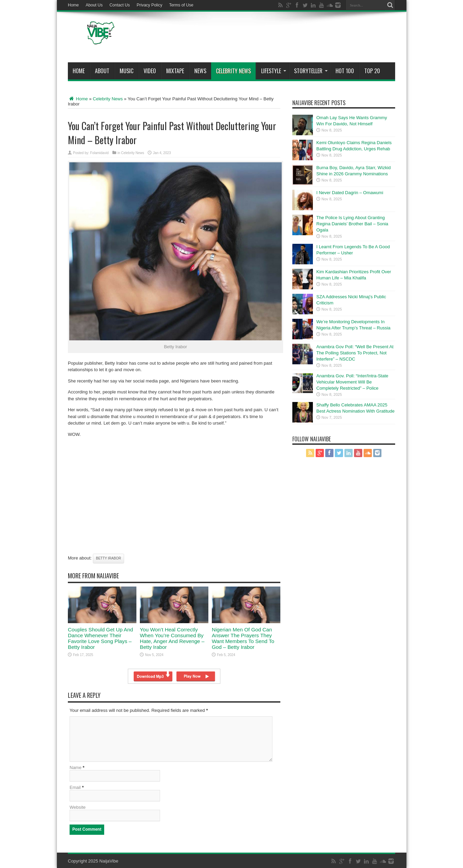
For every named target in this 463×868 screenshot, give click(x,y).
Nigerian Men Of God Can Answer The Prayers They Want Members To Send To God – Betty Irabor (243, 638)
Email (75, 787)
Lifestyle (274, 71)
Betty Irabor (108, 558)
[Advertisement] (270, 38)
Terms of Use (181, 5)
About (102, 71)
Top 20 (372, 71)
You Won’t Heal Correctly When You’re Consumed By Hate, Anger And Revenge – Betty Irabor (172, 638)
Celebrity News (233, 71)
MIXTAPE (175, 71)
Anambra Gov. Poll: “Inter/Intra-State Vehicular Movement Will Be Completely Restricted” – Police (352, 382)
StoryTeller (311, 71)
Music (126, 71)
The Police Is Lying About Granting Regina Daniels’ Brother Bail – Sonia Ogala (352, 224)
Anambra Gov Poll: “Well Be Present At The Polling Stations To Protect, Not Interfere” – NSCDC (355, 353)
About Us (94, 5)
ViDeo (150, 71)
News (200, 71)
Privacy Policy (150, 5)
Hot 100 (345, 71)
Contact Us (119, 5)
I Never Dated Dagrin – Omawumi (350, 193)
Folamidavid (99, 153)
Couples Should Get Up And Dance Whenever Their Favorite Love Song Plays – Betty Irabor (100, 638)
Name (76, 768)
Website (78, 807)
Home (73, 5)
